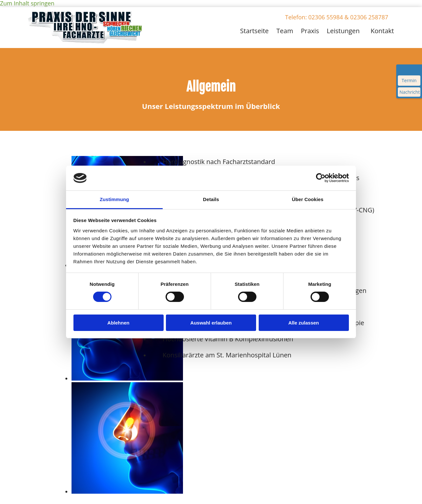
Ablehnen (118, 323)
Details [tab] (211, 199)
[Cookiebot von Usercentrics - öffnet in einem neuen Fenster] (321, 178)
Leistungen (343, 31)
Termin (409, 80)
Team (285, 31)
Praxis (310, 31)
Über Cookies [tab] (308, 199)
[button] (337, 17)
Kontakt (382, 31)
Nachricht (410, 92)
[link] (341, 30)
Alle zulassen (304, 323)
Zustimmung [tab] (115, 199)
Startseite (254, 31)
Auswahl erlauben (211, 323)
